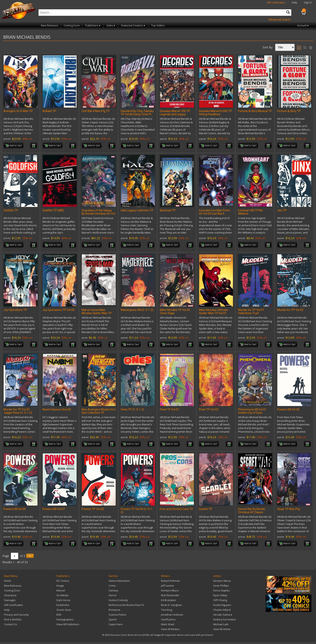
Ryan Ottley (220, 595)
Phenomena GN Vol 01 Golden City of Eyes (252, 411)
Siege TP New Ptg (288, 509)
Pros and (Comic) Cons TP (176, 509)
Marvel (61, 590)
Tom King (167, 610)
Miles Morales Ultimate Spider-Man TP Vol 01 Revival (213, 313)
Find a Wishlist (13, 619)
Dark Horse (63, 600)
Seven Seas (64, 610)
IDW (59, 615)
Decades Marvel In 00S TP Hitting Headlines (215, 113)
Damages (10, 600)
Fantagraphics (65, 619)
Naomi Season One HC (57, 409)
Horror (113, 595)
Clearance (10, 595)
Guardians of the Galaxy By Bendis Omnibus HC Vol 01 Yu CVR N (98, 214)
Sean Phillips (221, 586)
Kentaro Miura (170, 590)
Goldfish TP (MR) (53, 210)
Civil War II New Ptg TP (96, 111)
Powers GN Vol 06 (15, 509)
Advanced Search (279, 19)
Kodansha (63, 605)
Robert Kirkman (170, 581)
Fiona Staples (221, 590)
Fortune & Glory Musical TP (255, 111)
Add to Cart (14, 146)
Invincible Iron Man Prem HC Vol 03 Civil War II (214, 212)
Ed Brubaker (169, 600)
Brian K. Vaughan (172, 605)
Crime (112, 586)
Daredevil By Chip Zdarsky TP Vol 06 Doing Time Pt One (137, 114)
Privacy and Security (16, 615)
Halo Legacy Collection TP (137, 210)
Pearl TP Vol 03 (209, 409)
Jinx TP (282, 210)
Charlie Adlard (222, 610)
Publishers (93, 25)
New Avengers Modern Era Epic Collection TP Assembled (99, 413)
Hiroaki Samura (223, 615)
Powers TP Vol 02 (93, 509)
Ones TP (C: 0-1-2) (132, 409)
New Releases (50, 25)
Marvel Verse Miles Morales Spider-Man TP (97, 312)
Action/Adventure (119, 581)
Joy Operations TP (15, 310)
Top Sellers (158, 25)
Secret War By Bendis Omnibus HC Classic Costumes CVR (252, 512)
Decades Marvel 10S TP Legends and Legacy (175, 113)
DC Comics (63, 581)
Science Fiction (117, 615)
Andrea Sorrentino (225, 619)
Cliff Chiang (220, 600)
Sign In (308, 3)
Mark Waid (168, 624)
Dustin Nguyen (222, 605)
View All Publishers (68, 624)
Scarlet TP (206, 509)
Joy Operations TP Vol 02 (59, 310)
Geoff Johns (168, 619)
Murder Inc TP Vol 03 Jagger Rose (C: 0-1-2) (18, 411)
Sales (111, 25)
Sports (113, 619)
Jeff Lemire (167, 586)
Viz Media (62, 595)
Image (60, 586)
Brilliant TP (49, 111)
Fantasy (113, 590)
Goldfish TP (11, 210)
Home (8, 581)
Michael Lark (221, 624)
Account (303, 25)
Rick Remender (170, 595)
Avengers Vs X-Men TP (18, 111)
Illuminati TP (168, 210)
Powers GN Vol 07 (54, 509)
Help (294, 3)
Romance (114, 610)
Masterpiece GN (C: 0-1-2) (137, 310)
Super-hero (116, 624)
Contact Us (11, 624)
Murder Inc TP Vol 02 (290, 310)
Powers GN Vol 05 (288, 409)
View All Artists (222, 629)
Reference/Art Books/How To (126, 605)
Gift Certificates (276, 3)
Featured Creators (133, 25)
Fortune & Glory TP (289, 111)
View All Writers (170, 629)
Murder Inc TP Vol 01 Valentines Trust (251, 312)
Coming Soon (72, 25)
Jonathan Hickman (172, 615)
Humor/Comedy (118, 600)
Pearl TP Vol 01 (169, 409)
